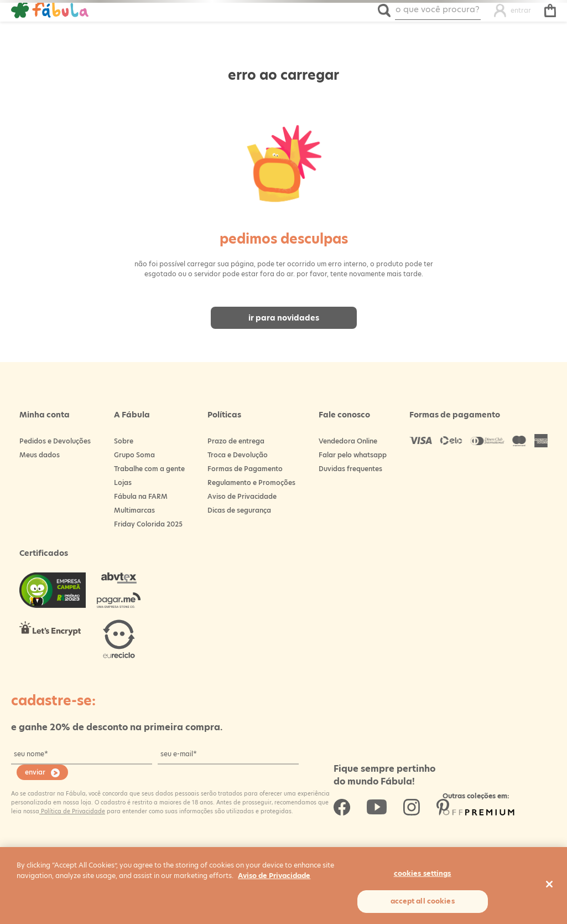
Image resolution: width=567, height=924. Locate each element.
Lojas (123, 482)
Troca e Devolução (238, 455)
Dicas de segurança (239, 510)
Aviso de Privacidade (242, 496)
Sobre (124, 441)
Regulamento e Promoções (251, 482)
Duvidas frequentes (350, 469)
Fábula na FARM (141, 496)
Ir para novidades (284, 318)
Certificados (44, 553)
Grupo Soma (134, 455)
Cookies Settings (423, 873)
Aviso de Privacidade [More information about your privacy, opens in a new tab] (274, 876)
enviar (35, 772)
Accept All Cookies (423, 901)
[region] (283, 886)
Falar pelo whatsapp (353, 455)
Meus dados (40, 455)
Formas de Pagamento (245, 469)
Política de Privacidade (72, 811)
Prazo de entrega (236, 441)
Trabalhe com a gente (149, 469)
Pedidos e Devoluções (55, 441)
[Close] (549, 884)
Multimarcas (134, 510)
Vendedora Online (348, 441)
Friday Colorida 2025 (148, 524)
